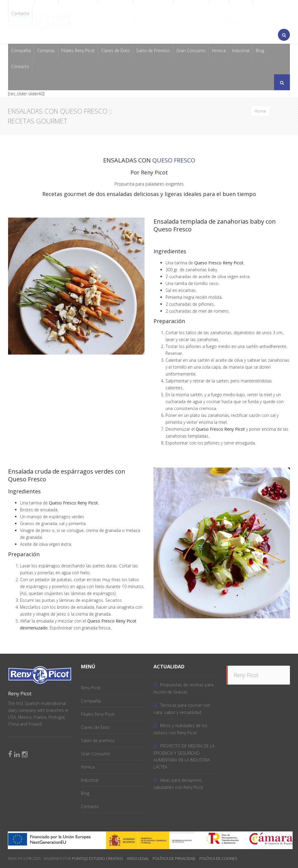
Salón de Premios (153, 51)
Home (260, 111)
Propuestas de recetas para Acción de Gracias (183, 688)
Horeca (219, 51)
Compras (46, 51)
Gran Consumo (191, 51)
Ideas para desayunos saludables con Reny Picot (178, 784)
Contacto (20, 13)
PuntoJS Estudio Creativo (97, 859)
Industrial (241, 51)
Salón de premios (98, 740)
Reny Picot (91, 688)
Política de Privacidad (174, 859)
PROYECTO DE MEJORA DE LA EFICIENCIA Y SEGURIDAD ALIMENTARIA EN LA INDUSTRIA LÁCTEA (184, 756)
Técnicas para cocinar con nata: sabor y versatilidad (182, 709)
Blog (260, 51)
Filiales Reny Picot (78, 51)
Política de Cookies (218, 859)
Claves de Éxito (115, 51)
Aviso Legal (138, 859)
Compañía (21, 51)
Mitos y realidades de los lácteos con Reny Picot (180, 729)
